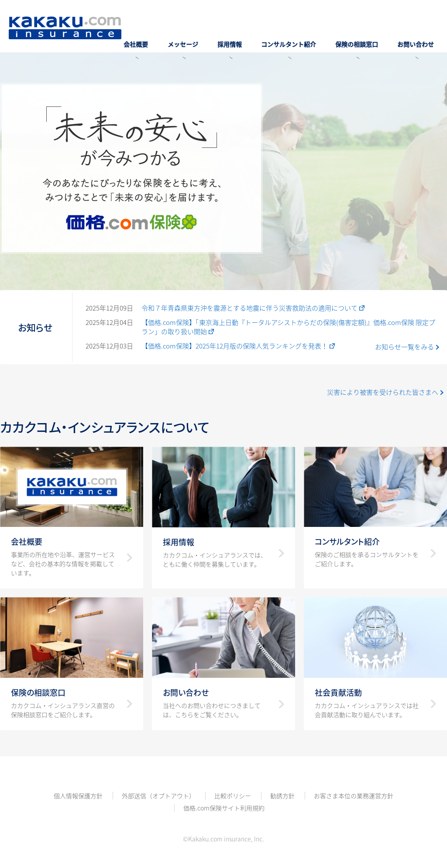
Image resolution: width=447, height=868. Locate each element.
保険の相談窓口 (369, 36)
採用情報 (259, 36)
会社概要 (182, 36)
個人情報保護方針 (78, 796)
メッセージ (220, 36)
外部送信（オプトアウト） (158, 796)
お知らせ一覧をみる (404, 347)
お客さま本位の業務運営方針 (354, 796)
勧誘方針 (282, 796)
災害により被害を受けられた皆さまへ (383, 392)
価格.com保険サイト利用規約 (224, 808)
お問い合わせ (420, 36)
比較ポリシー (233, 796)
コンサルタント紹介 (309, 36)
